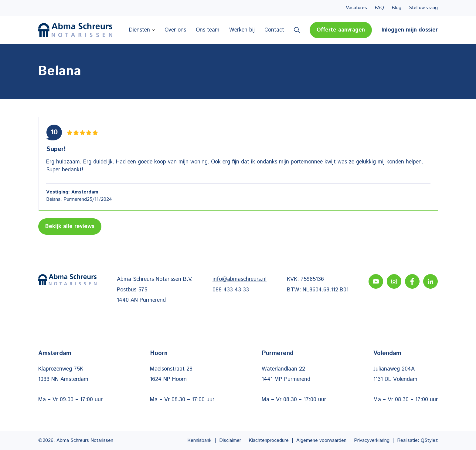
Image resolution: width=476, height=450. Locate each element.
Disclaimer (230, 440)
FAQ (379, 8)
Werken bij (242, 30)
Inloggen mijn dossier (410, 30)
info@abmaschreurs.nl (240, 279)
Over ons (175, 30)
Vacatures (356, 8)
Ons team (208, 30)
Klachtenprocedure (269, 440)
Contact (274, 30)
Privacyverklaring (372, 440)
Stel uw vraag (423, 8)
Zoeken (297, 30)
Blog (396, 8)
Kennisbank (199, 440)
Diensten (139, 30)
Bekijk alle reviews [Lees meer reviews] (70, 227)
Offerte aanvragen (341, 30)
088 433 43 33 (231, 290)
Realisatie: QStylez (417, 440)
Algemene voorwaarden (321, 440)
